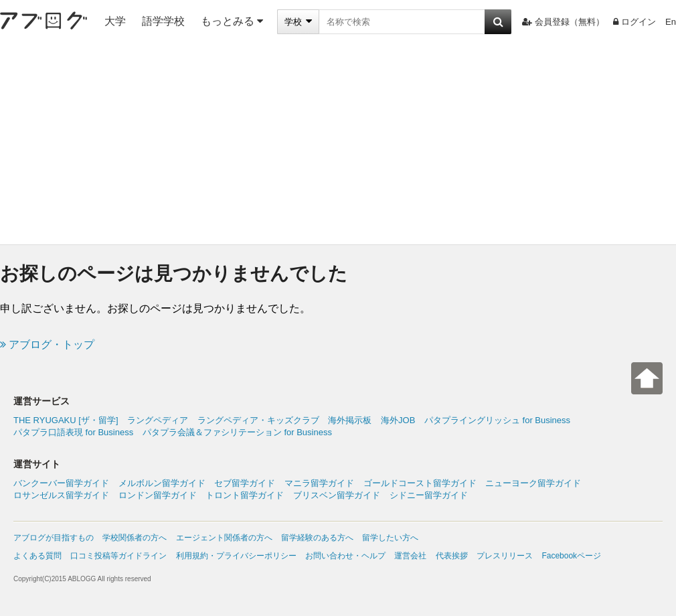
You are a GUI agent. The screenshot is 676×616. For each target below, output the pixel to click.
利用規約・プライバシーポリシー (236, 556)
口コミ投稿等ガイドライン (118, 556)
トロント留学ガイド (245, 495)
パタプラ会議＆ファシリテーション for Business (237, 432)
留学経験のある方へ (317, 538)
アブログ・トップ (47, 344)
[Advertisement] (338, 144)
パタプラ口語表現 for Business (73, 432)
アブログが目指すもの (54, 538)
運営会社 (410, 556)
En (671, 22)
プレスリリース (505, 556)
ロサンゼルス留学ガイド (61, 495)
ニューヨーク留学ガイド (533, 483)
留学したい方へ (390, 538)
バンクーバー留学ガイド (61, 483)
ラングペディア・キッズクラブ (258, 420)
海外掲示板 (350, 420)
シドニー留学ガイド (429, 495)
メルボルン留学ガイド (162, 483)
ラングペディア (158, 420)
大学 (115, 21)
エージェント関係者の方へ (224, 538)
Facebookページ (571, 556)
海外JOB (398, 420)
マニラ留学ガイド (319, 483)
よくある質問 (37, 556)
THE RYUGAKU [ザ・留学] (66, 420)
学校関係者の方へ (135, 538)
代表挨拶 (452, 556)
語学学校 (163, 21)
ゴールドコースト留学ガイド (420, 483)
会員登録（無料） (563, 22)
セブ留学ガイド (245, 483)
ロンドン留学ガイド (158, 495)
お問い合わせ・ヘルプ (345, 556)
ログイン (635, 22)
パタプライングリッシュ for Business (497, 420)
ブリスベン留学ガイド (337, 495)
